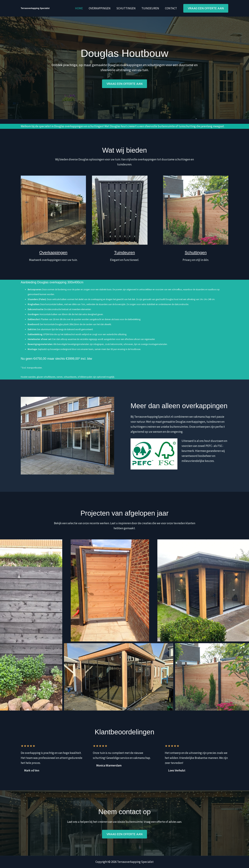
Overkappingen (100, 8)
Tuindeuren (150, 8)
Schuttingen (126, 8)
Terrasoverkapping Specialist (35, 8)
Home (79, 8)
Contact (171, 8)
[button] (206, 8)
